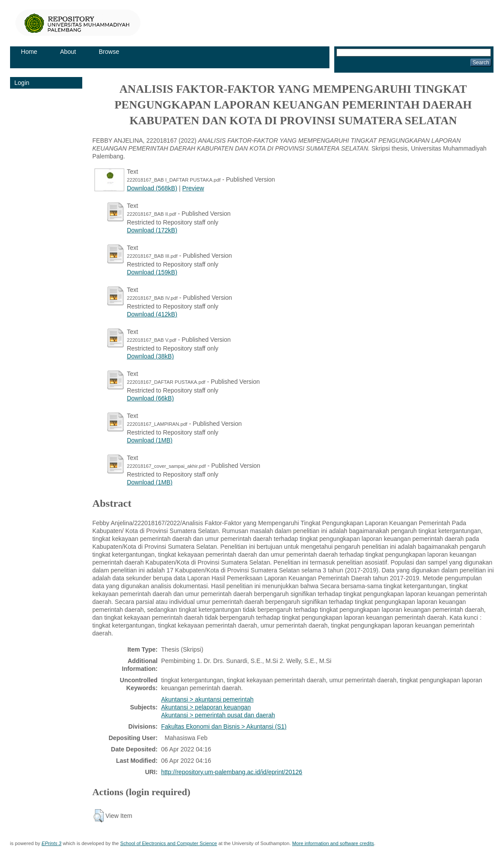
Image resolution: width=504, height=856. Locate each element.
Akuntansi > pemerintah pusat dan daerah (218, 715)
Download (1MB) (150, 440)
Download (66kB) (150, 398)
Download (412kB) (152, 314)
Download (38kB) (150, 356)
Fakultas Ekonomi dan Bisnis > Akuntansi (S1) (224, 726)
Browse (109, 52)
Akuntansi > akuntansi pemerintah (207, 699)
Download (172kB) (152, 230)
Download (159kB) (152, 272)
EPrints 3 (51, 843)
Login (22, 83)
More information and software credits (333, 843)
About (68, 52)
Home (29, 52)
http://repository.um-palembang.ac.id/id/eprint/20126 (232, 772)
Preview (193, 188)
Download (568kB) (152, 188)
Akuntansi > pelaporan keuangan (206, 707)
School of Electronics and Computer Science (169, 843)
